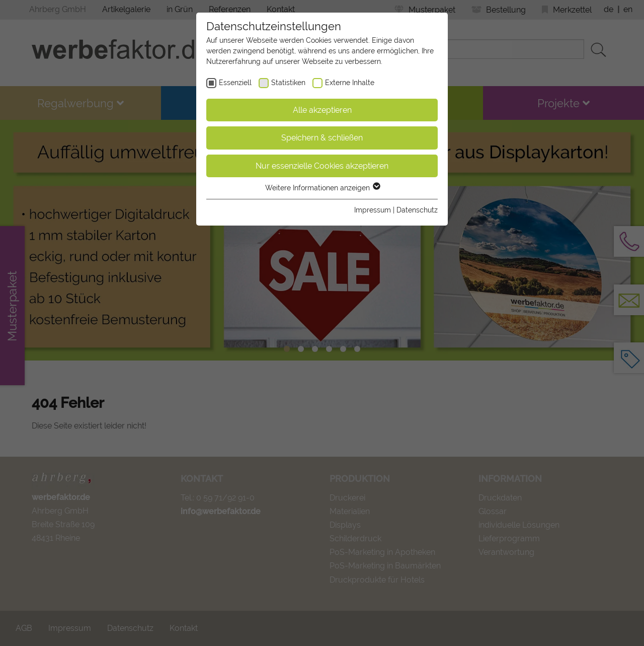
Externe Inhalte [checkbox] (350, 83)
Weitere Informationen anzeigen (322, 188)
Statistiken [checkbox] (288, 83)
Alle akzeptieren (322, 110)
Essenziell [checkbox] (235, 83)
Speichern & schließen (322, 138)
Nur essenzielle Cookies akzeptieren (322, 166)
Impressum (373, 210)
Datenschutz (417, 210)
